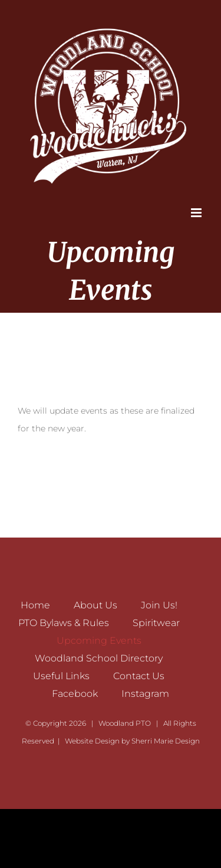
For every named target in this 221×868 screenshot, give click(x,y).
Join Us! (159, 605)
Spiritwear (156, 623)
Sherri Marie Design (166, 741)
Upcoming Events (99, 641)
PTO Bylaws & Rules (64, 623)
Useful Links (61, 676)
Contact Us (139, 676)
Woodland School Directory (99, 658)
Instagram (145, 694)
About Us (95, 605)
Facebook (75, 694)
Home (35, 605)
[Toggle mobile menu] (197, 213)
